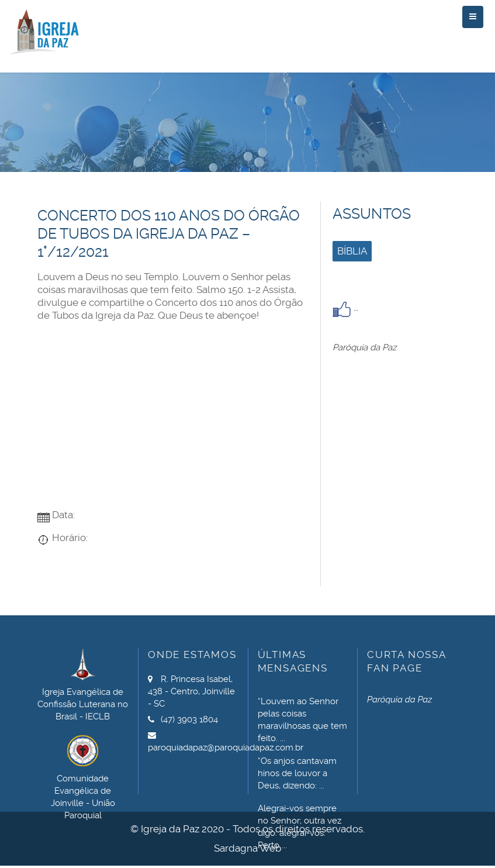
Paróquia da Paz (364, 347)
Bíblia (352, 251)
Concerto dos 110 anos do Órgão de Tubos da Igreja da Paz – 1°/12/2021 (169, 234)
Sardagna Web (247, 848)
